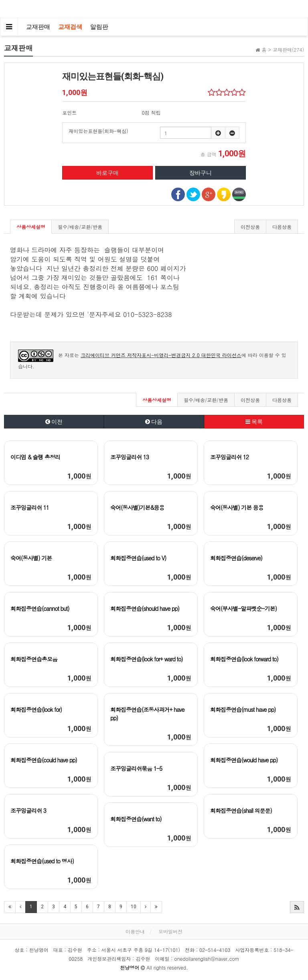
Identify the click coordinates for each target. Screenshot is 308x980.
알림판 (99, 27)
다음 (154, 422)
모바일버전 (170, 931)
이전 (54, 422)
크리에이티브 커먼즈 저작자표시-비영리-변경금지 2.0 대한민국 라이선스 (161, 355)
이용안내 (135, 931)
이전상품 (250, 227)
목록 (254, 422)
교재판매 (38, 27)
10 (134, 907)
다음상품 (282, 227)
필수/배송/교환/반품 (80, 227)
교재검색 (70, 27)
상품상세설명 (31, 227)
